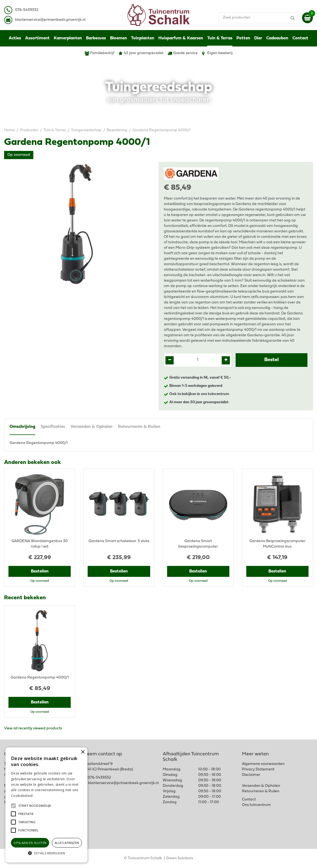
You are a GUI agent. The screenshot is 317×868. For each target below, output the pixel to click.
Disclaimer (251, 775)
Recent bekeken (25, 598)
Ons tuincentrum (256, 805)
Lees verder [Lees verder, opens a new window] (44, 796)
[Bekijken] (307, 18)
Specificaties (53, 427)
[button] (35, 806)
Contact (249, 800)
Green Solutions (180, 858)
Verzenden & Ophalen (91, 427)
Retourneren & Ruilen (139, 427)
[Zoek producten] (258, 18)
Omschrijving (22, 427)
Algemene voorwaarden (263, 764)
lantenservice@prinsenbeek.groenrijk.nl (51, 20)
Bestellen (40, 571)
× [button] (83, 752)
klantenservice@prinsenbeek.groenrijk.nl (123, 783)
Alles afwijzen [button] (67, 843)
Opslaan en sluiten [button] (30, 843)
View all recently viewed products (33, 728)
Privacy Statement (258, 769)
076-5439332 (99, 778)
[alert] (46, 805)
